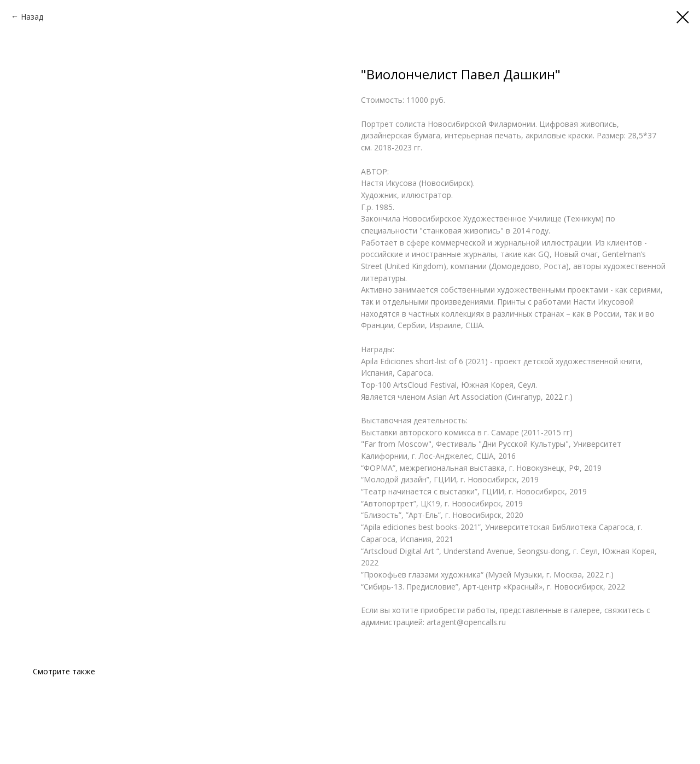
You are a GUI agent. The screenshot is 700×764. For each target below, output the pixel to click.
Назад (32, 17)
